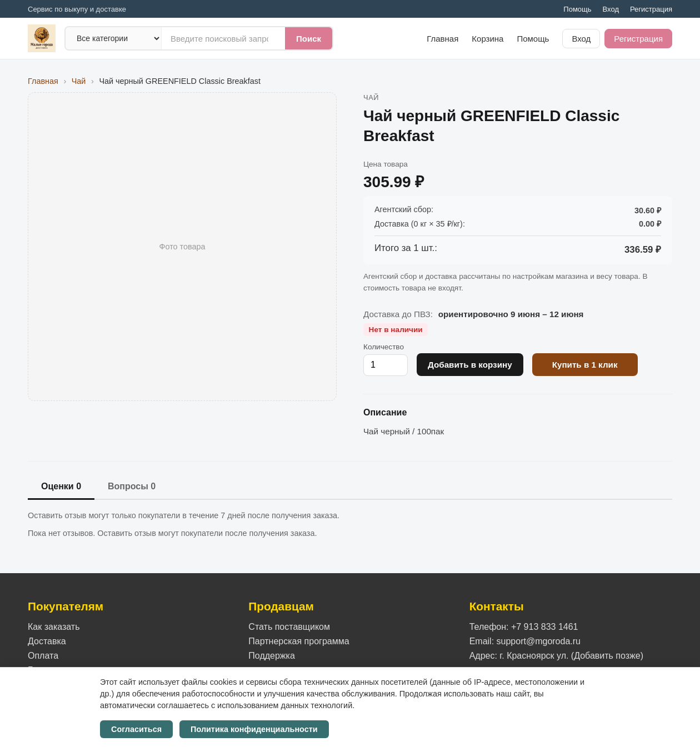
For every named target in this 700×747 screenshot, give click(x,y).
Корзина (487, 39)
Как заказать (54, 627)
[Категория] (114, 38)
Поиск (309, 39)
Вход (611, 9)
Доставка (47, 641)
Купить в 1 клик (585, 365)
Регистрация (651, 9)
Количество (384, 347)
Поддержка (271, 656)
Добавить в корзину (470, 365)
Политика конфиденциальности (254, 729)
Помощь (577, 9)
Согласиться (136, 729)
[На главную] (42, 38)
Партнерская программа (299, 641)
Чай (79, 81)
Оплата (43, 656)
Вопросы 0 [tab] (132, 486)
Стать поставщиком (289, 627)
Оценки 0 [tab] (61, 486)
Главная (442, 39)
